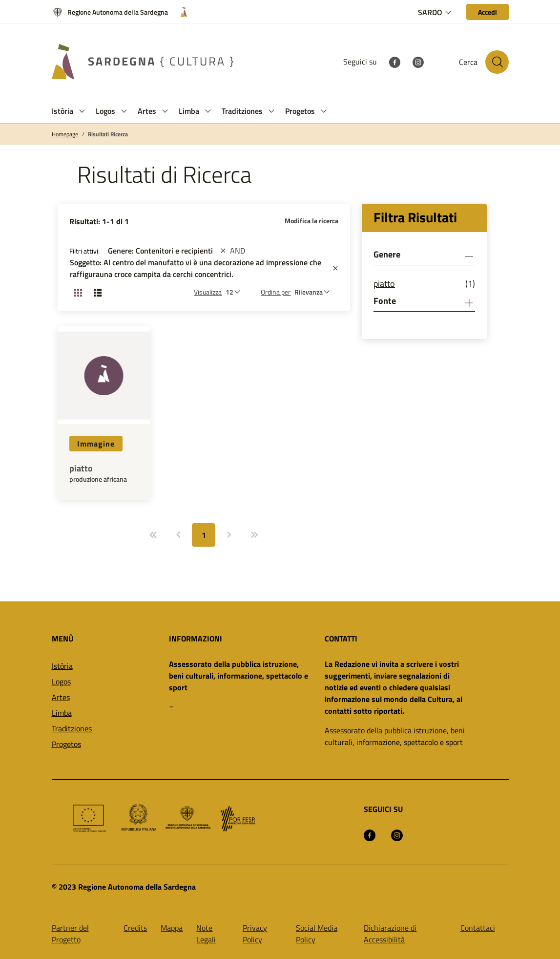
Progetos (66, 744)
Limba (62, 713)
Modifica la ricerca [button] (311, 221)
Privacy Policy (255, 934)
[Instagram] (418, 62)
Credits (135, 928)
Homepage (65, 134)
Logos (61, 682)
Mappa (172, 928)
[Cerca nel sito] (497, 62)
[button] (82, 111)
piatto (81, 469)
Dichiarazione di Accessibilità (390, 934)
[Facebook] (394, 62)
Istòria (62, 666)
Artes (61, 697)
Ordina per (276, 292)
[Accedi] (487, 12)
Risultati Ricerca (108, 134)
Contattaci (478, 928)
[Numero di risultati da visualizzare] (235, 292)
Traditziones (72, 728)
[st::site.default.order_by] (314, 292)
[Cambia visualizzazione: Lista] (98, 292)
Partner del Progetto (70, 934)
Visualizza (208, 292)
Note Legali (206, 934)
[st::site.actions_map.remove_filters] (223, 251)
